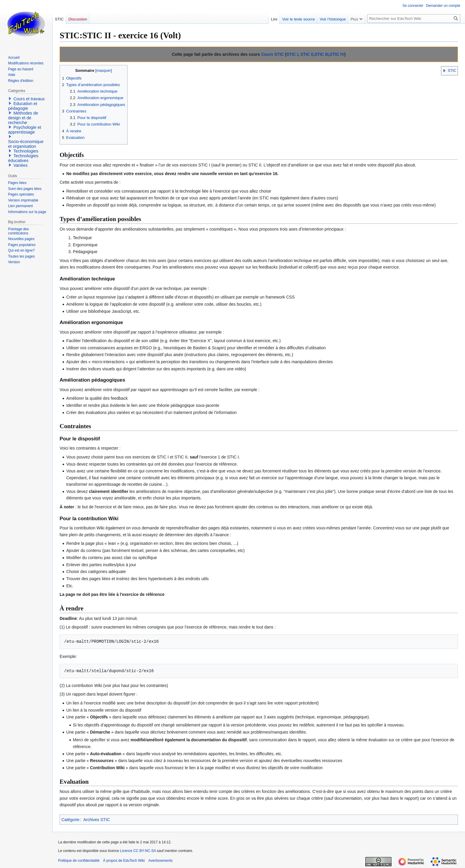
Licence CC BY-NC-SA (138, 851)
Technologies (26, 151)
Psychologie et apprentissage (25, 130)
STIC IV (337, 54)
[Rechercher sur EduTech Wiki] (414, 19)
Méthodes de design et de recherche (23, 118)
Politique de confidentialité (79, 861)
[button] (445, 71)
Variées (20, 165)
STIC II (307, 54)
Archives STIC (97, 820)
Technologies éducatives (23, 158)
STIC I (292, 54)
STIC (452, 71)
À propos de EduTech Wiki (124, 861)
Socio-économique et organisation (26, 144)
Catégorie (70, 820)
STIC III (321, 54)
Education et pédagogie (23, 106)
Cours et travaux (29, 99)
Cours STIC (273, 54)
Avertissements (160, 861)
